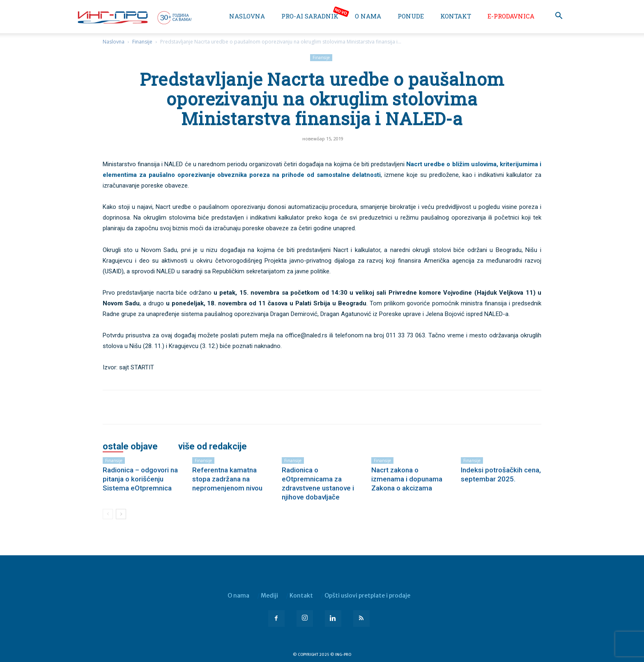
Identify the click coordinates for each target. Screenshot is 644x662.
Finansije (142, 42)
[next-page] (121, 514)
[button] (559, 17)
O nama (368, 16)
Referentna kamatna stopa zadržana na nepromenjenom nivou (227, 479)
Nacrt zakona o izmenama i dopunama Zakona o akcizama (407, 479)
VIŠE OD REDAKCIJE (213, 447)
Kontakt (456, 16)
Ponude (411, 16)
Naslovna (247, 16)
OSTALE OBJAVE (130, 447)
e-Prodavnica (511, 16)
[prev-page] (108, 514)
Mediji (269, 596)
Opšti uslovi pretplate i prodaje (367, 596)
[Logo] (134, 17)
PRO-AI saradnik (310, 16)
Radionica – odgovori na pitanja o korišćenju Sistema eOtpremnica (140, 479)
